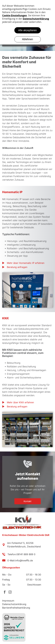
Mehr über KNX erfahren (20, 402)
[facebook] (5, 593)
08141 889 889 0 (26, 554)
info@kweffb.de (24, 560)
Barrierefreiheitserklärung (16, 608)
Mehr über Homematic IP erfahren (26, 263)
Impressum (8, 601)
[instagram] (10, 593)
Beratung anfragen (17, 267)
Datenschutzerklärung (14, 604)
